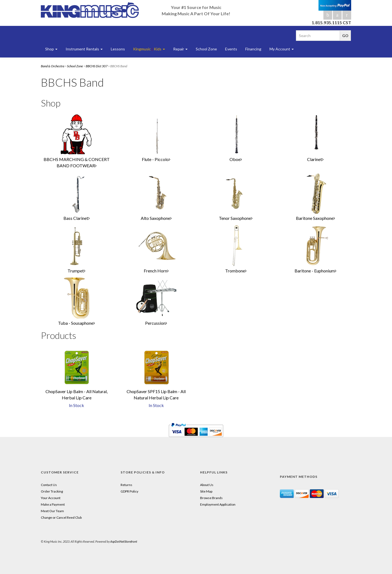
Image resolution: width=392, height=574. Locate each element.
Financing (253, 49)
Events (231, 49)
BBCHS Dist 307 (97, 66)
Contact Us (49, 485)
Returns (126, 485)
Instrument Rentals (84, 49)
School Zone (206, 49)
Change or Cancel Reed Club (61, 517)
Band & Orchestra (53, 66)
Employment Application (218, 504)
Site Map (206, 491)
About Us (207, 485)
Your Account (51, 498)
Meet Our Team (52, 511)
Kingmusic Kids (149, 49)
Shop (51, 49)
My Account (282, 49)
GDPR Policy (129, 491)
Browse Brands (211, 498)
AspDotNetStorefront (124, 541)
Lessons (118, 49)
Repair (180, 49)
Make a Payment (53, 504)
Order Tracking (52, 491)
